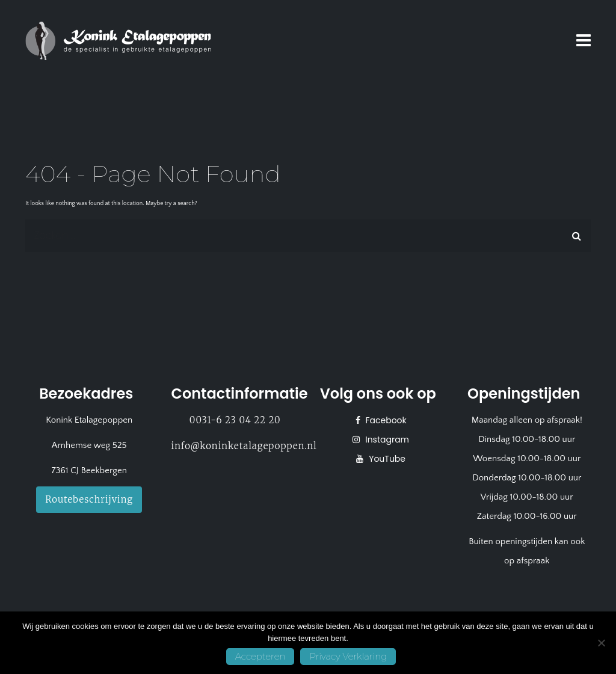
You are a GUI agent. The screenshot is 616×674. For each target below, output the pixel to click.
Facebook (385, 420)
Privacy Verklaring (348, 656)
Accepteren (260, 656)
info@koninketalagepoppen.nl (244, 446)
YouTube (386, 459)
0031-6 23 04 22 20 (235, 420)
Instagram (386, 440)
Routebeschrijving (89, 499)
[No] (601, 643)
